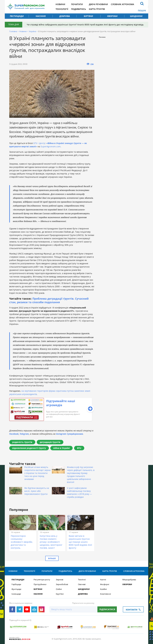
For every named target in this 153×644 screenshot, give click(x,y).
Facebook (14, 434)
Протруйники (40, 584)
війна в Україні (61, 448)
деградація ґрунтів (50, 442)
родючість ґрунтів (22, 442)
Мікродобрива (129, 580)
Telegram (24, 434)
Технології (62, 9)
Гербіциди (16, 584)
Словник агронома (122, 4)
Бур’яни (88, 16)
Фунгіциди (16, 589)
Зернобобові (62, 584)
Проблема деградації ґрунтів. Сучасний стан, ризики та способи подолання (49, 300)
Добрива (65, 16)
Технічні (82, 580)
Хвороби (112, 16)
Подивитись (79, 9)
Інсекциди (16, 594)
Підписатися (107, 609)
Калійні (103, 589)
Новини (60, 4)
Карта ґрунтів (97, 9)
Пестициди (17, 16)
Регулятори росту (42, 580)
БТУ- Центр (39, 143)
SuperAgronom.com (51, 146)
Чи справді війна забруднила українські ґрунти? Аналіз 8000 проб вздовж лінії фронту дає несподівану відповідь (85, 25)
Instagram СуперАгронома (69, 434)
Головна (13, 31)
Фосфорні (105, 584)
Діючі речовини (98, 4)
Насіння (41, 16)
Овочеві (82, 584)
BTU (79, 448)
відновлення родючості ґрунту (29, 448)
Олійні (59, 589)
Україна (32, 31)
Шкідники (136, 16)
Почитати (77, 4)
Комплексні (105, 594)
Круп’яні (60, 594)
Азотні (103, 580)
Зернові (60, 580)
